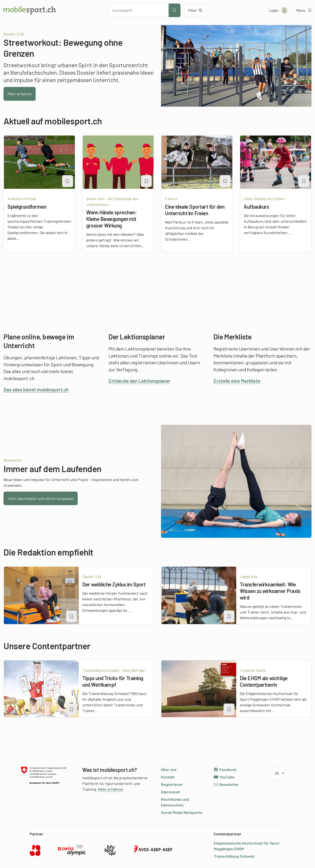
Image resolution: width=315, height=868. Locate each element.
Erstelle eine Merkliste (237, 381)
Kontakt (168, 777)
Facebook (225, 769)
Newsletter (226, 784)
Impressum (171, 792)
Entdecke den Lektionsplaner (139, 381)
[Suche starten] (175, 10)
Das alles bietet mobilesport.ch (36, 390)
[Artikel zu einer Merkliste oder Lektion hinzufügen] (68, 181)
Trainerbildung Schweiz (234, 856)
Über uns (169, 769)
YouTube (224, 777)
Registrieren (172, 784)
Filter (195, 10)
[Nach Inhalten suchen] (139, 10)
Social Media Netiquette (182, 812)
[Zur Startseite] (30, 10)
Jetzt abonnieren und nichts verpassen (41, 498)
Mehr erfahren (20, 94)
